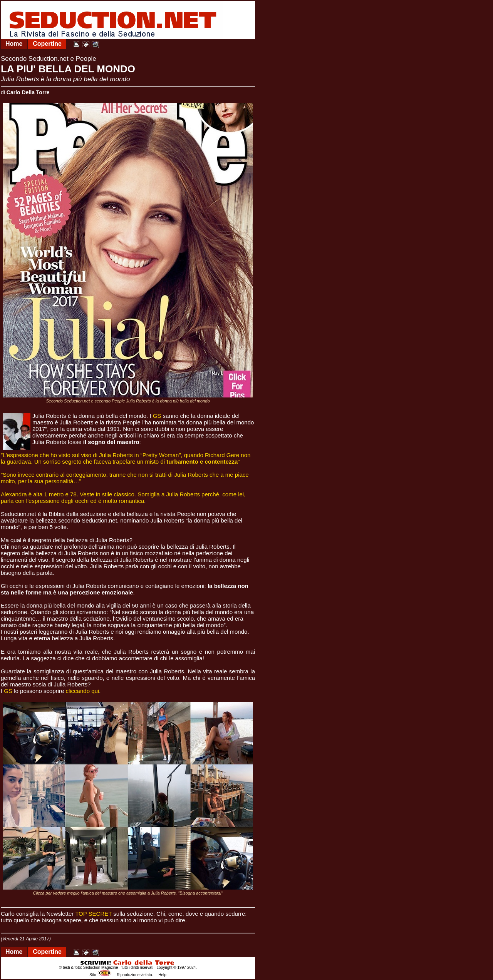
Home (14, 44)
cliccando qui (82, 691)
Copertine (47, 44)
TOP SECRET (93, 914)
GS (157, 416)
